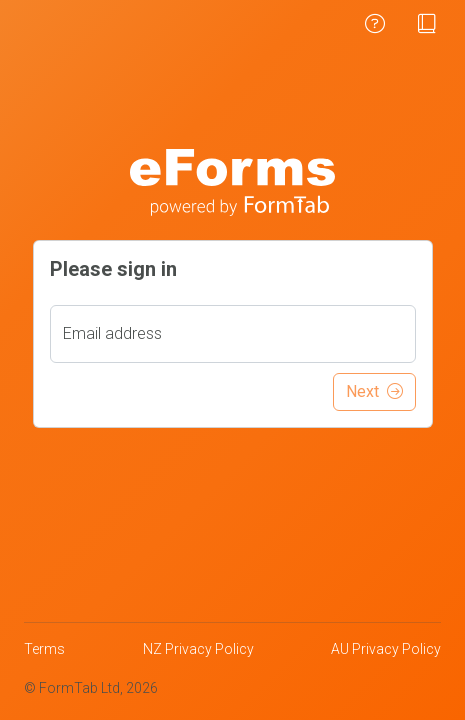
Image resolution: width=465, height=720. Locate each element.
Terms (44, 649)
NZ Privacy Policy (198, 649)
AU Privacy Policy (386, 649)
